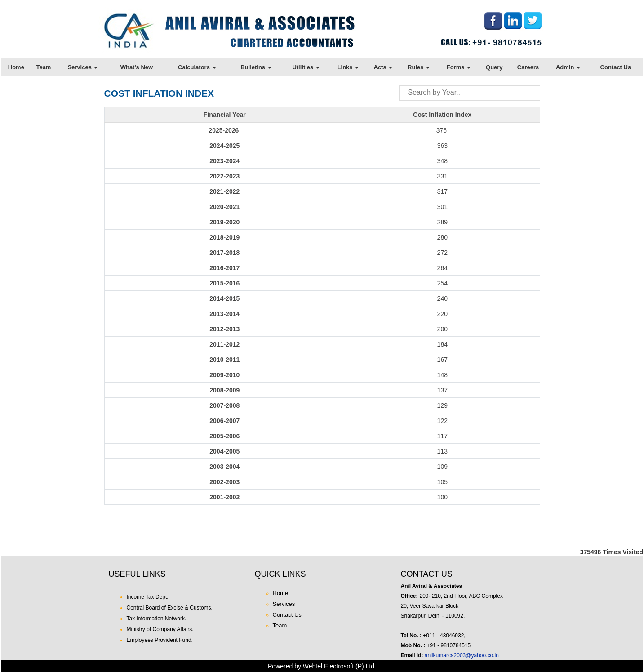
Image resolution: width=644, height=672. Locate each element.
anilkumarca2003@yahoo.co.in (462, 655)
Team (43, 67)
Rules (419, 67)
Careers (528, 67)
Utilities (306, 67)
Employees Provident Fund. (160, 640)
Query (494, 67)
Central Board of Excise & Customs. (170, 608)
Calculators (197, 67)
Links (348, 67)
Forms (459, 67)
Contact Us (616, 67)
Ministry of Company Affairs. (160, 629)
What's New (137, 67)
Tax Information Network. (157, 619)
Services (82, 67)
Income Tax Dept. (148, 597)
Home (16, 67)
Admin (568, 67)
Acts (383, 67)
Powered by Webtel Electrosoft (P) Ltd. (322, 666)
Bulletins (256, 67)
